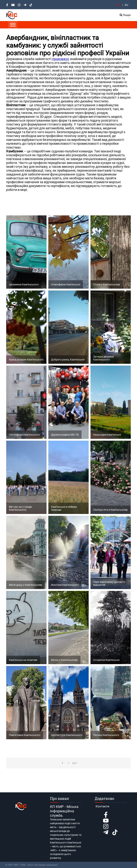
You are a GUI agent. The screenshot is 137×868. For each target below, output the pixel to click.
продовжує (61, 59)
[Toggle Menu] (13, 25)
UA (118, 5)
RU (126, 5)
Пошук (125, 15)
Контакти (102, 806)
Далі (75, 763)
